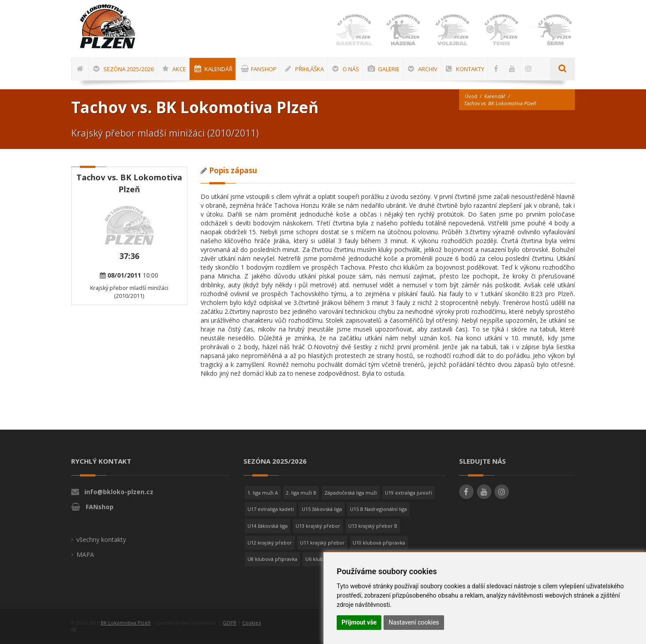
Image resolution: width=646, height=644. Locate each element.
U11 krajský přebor (322, 543)
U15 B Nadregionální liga (378, 509)
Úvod (471, 96)
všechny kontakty (101, 539)
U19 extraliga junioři (408, 493)
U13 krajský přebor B (373, 526)
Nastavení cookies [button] (414, 622)
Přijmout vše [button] (359, 622)
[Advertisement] (617, 290)
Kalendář (495, 96)
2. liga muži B (301, 493)
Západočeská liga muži (351, 493)
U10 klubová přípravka (379, 543)
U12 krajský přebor (270, 543)
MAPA (85, 554)
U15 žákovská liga (322, 509)
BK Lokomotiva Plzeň (126, 623)
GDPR (230, 623)
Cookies (251, 623)
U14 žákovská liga (268, 526)
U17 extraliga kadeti (271, 509)
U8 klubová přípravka (272, 559)
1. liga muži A (263, 493)
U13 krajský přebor (318, 526)
